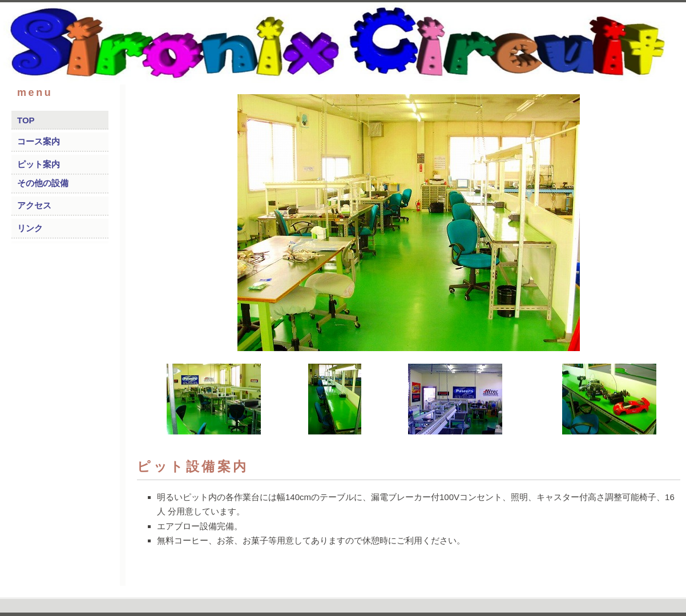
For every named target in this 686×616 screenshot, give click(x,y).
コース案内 (39, 141)
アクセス (34, 205)
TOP (26, 120)
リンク (30, 228)
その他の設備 (43, 183)
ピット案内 (39, 164)
